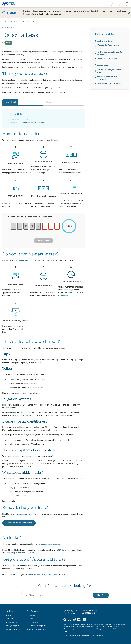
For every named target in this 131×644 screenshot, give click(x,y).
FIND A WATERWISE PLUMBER (19, 523)
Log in (112, 4)
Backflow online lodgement (36, 626)
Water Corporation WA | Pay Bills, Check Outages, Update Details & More (6, 22)
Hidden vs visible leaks (107, 59)
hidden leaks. (23, 501)
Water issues (27, 22)
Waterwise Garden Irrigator (21, 415)
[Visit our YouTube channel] (84, 619)
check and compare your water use (43, 575)
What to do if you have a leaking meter (108, 46)
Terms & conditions (11, 622)
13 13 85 (60, 550)
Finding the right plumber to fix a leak (109, 53)
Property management (12, 626)
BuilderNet (31, 615)
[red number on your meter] (45, 226)
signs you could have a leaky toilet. (29, 393)
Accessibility (9, 619)
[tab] (23, 102)
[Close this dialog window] (129, 13)
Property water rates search (37, 629)
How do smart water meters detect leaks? (109, 64)
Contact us (99, 635)
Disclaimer (86, 635)
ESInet (30, 619)
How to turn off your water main (109, 71)
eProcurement (32, 622)
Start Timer (43, 241)
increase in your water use (49, 544)
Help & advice (15, 22)
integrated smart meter (24, 261)
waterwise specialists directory (25, 514)
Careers (7, 615)
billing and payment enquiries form (20, 553)
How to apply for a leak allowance (107, 78)
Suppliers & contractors (12, 629)
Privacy (92, 635)
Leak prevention (104, 41)
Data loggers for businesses (109, 83)
